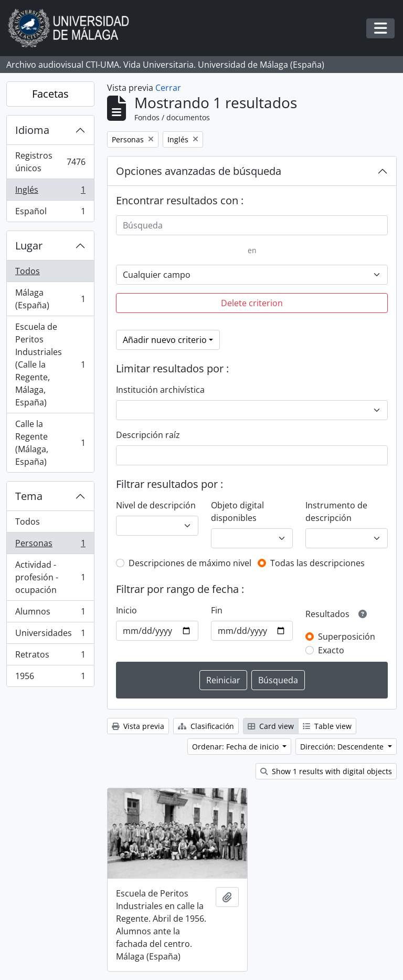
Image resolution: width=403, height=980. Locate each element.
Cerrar (168, 88)
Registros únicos (50, 162)
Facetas (50, 94)
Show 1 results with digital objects (326, 771)
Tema (29, 496)
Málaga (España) (50, 299)
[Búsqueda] (252, 225)
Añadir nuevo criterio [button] (165, 340)
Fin (217, 610)
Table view (327, 726)
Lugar (29, 246)
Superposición (347, 637)
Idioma (32, 130)
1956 (50, 678)
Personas (50, 545)
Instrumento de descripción (336, 512)
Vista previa (138, 726)
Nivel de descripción (156, 505)
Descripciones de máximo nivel (190, 563)
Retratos (50, 657)
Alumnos (50, 614)
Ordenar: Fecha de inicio (236, 747)
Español (50, 213)
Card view (271, 726)
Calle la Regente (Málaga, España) (50, 443)
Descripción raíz (148, 435)
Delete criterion (252, 303)
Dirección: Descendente (343, 747)
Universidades (50, 635)
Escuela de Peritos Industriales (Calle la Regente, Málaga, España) (50, 364)
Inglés (50, 192)
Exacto (331, 650)
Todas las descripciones (317, 563)
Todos (28, 271)
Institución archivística (160, 390)
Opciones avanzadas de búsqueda (199, 171)
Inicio (126, 610)
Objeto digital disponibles (237, 512)
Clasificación (206, 726)
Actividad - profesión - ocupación (50, 577)
